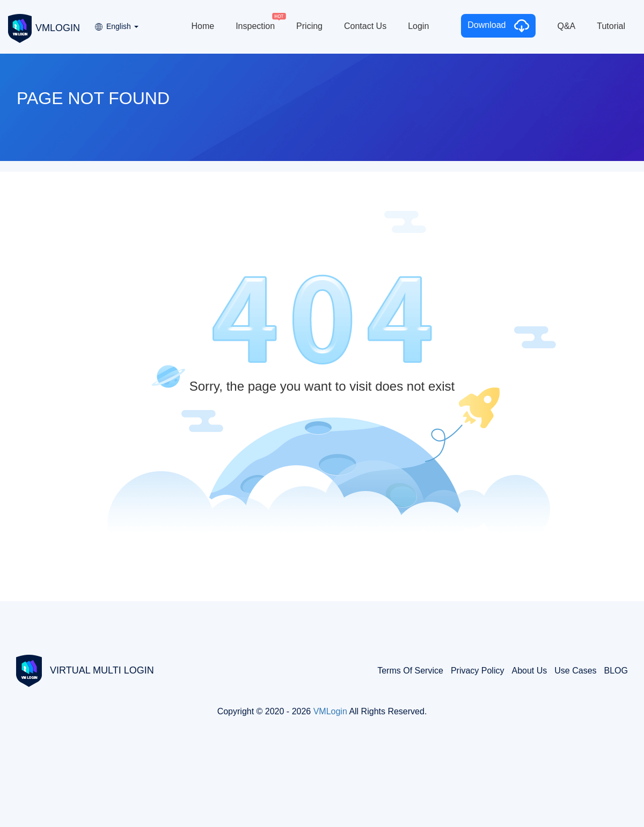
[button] (116, 23)
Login (418, 26)
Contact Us (365, 26)
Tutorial (611, 26)
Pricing (309, 26)
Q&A (566, 26)
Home (203, 26)
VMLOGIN (44, 27)
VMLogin (330, 711)
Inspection (255, 26)
